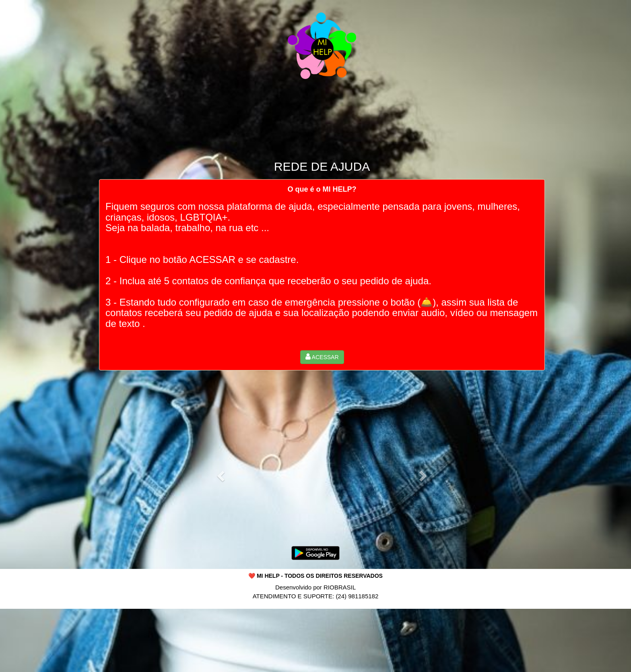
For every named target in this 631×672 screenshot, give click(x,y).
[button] (322, 357)
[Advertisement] (315, 644)
